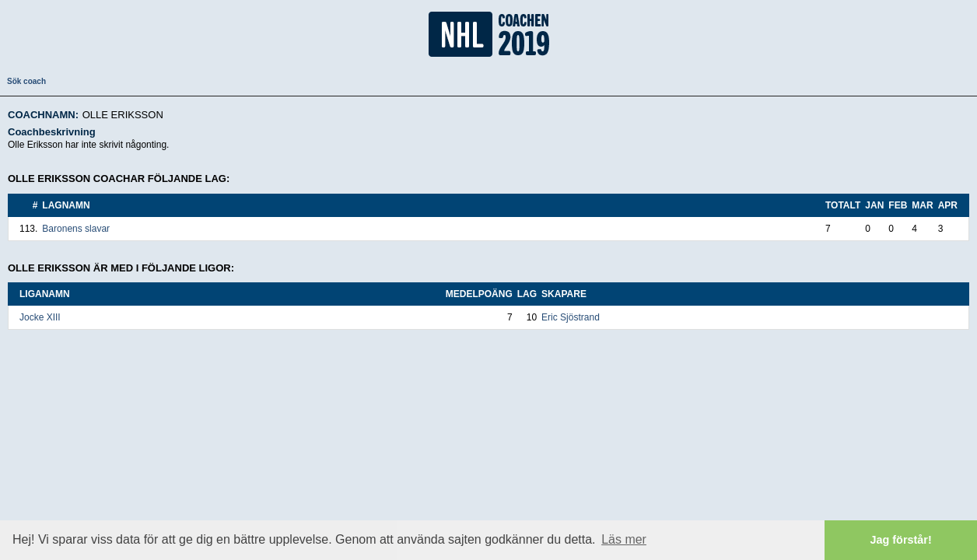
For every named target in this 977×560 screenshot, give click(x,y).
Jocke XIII (40, 317)
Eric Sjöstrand (571, 317)
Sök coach (26, 81)
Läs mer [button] (624, 539)
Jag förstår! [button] (901, 540)
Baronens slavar (76, 229)
